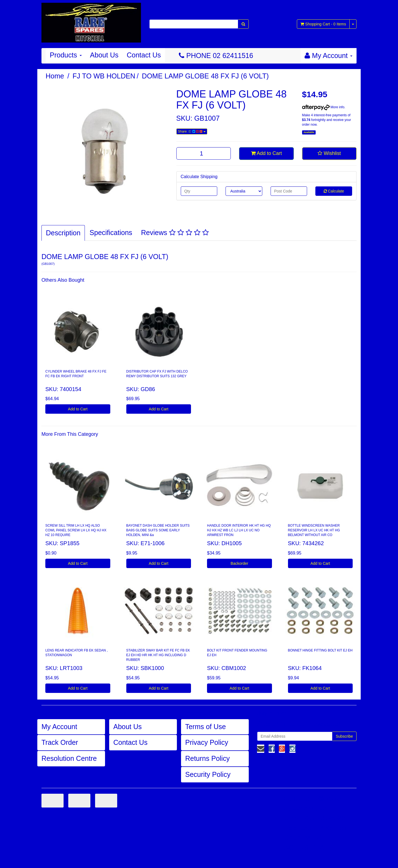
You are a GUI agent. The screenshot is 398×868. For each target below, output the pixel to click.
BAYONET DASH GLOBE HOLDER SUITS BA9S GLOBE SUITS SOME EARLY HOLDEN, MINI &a (158, 530)
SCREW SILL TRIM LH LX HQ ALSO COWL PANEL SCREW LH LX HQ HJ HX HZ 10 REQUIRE (76, 530)
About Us (104, 55)
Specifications (111, 233)
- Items (323, 24)
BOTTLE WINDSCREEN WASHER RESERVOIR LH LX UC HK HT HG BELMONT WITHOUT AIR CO (314, 530)
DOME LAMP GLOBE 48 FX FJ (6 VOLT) (205, 76)
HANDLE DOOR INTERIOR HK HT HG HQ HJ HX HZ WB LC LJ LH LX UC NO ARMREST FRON (239, 530)
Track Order (60, 742)
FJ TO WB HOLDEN (104, 76)
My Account (59, 727)
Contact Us (144, 55)
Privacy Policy (207, 742)
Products (66, 55)
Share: (192, 131)
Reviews (175, 233)
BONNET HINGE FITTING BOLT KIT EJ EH (320, 650)
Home (55, 76)
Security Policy (208, 774)
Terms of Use (205, 727)
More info (323, 107)
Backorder (239, 563)
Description (63, 233)
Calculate (334, 191)
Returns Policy (207, 758)
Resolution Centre (69, 758)
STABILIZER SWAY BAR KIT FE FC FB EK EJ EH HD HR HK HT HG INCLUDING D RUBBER (158, 655)
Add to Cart (266, 153)
